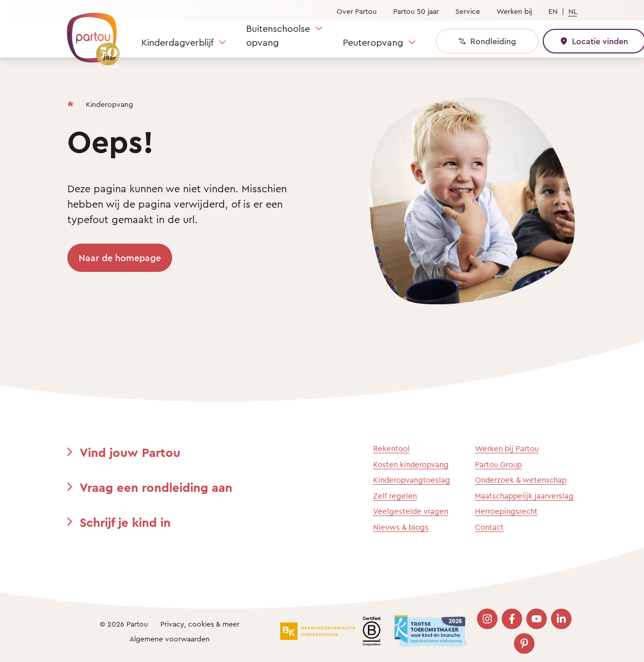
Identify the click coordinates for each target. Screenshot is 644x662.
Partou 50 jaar (416, 11)
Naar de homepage (120, 258)
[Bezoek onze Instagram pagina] (487, 619)
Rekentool (391, 448)
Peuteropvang (373, 42)
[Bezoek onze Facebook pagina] (512, 619)
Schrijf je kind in (125, 522)
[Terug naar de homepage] (88, 33)
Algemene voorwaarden (170, 639)
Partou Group (498, 464)
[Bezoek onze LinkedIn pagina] (561, 619)
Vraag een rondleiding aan (156, 487)
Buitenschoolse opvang (278, 35)
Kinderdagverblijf (177, 42)
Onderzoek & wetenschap (521, 480)
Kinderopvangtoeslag (412, 480)
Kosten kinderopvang (411, 464)
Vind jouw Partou (130, 452)
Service (468, 11)
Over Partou (357, 11)
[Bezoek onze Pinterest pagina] (524, 643)
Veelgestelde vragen (411, 511)
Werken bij (514, 11)
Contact (489, 527)
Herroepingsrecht (506, 511)
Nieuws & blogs (401, 527)
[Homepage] (70, 102)
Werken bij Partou (507, 448)
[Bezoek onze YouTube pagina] (537, 619)
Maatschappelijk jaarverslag (524, 496)
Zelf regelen (395, 496)
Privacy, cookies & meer (200, 624)
